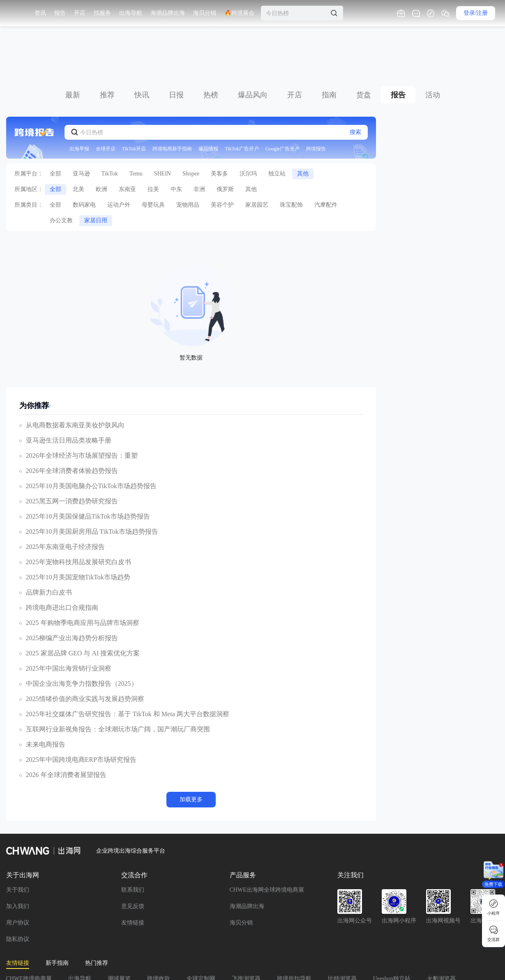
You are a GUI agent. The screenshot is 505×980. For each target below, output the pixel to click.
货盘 (364, 47)
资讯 (106, 13)
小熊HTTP (137, 942)
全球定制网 (201, 931)
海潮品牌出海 (247, 859)
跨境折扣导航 (294, 931)
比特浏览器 (342, 931)
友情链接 (133, 875)
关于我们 (18, 842)
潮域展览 (119, 931)
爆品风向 (253, 47)
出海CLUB (391, 942)
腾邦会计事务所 (26, 942)
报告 (398, 47)
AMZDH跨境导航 (85, 942)
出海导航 (80, 931)
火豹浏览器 (441, 931)
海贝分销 (241, 875)
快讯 (142, 47)
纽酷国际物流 (274, 942)
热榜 (211, 47)
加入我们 (18, 859)
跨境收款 (159, 931)
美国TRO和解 (23, 954)
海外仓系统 (181, 942)
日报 (176, 47)
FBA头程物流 (438, 942)
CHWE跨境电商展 (29, 931)
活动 (433, 47)
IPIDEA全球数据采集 (335, 942)
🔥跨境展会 (306, 13)
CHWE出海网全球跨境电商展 (267, 842)
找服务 (168, 13)
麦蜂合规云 (226, 942)
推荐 (107, 47)
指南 (329, 47)
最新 (73, 47)
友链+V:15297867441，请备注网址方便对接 (112, 954)
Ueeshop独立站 (392, 931)
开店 (295, 47)
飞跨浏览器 (246, 931)
